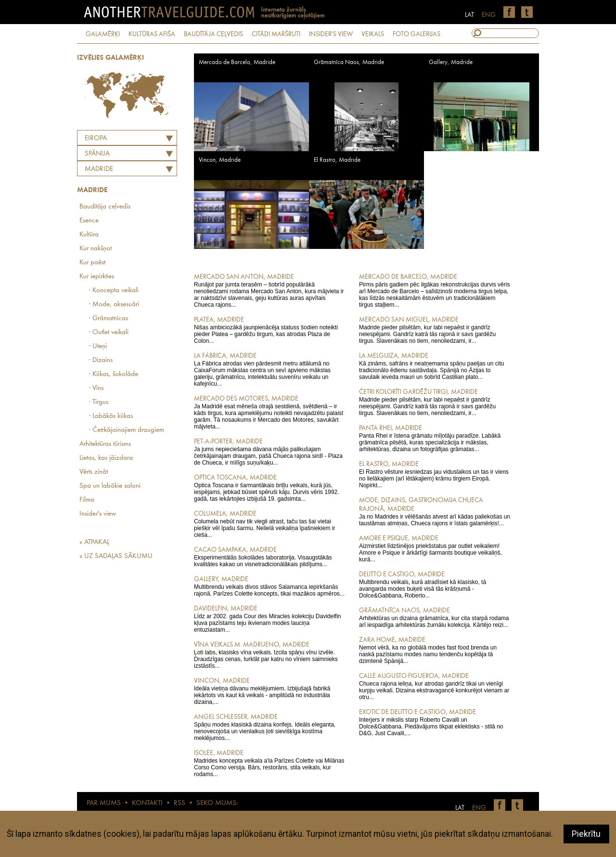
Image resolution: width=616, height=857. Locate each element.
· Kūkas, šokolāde (114, 374)
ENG (489, 15)
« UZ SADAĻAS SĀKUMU (116, 556)
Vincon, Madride (220, 160)
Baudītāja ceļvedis (105, 207)
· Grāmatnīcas (109, 318)
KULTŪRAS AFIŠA (152, 34)
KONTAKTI (147, 803)
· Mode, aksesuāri (114, 305)
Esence (89, 221)
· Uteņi (98, 346)
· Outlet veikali (109, 332)
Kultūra (89, 235)
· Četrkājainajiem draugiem (127, 430)
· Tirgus (99, 402)
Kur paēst (92, 263)
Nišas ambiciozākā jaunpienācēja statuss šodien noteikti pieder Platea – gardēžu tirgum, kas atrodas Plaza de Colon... (270, 330)
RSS (180, 803)
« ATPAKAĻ (94, 542)
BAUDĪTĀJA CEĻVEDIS (213, 34)
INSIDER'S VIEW (331, 34)
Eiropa (96, 138)
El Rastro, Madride (337, 160)
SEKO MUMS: (217, 803)
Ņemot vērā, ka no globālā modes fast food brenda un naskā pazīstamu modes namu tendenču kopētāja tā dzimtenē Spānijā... (435, 650)
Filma (87, 500)
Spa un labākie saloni (110, 486)
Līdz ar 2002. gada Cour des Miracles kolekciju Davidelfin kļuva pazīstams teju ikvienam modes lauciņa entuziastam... (270, 619)
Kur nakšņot (96, 249)
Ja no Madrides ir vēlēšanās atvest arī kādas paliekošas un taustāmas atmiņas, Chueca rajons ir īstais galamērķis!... (435, 511)
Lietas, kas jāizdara (106, 458)
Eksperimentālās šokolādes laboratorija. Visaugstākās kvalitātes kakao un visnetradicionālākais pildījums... (270, 557)
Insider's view (98, 514)
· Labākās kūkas (111, 416)
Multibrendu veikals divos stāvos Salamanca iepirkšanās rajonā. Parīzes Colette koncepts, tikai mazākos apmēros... (270, 586)
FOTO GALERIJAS (417, 34)
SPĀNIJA (97, 154)
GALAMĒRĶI (103, 34)
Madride (99, 169)
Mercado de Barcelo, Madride (237, 62)
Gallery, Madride (451, 62)
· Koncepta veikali (114, 291)
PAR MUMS (104, 803)
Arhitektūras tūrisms (105, 444)
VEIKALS (373, 34)
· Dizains (101, 360)
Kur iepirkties (97, 277)
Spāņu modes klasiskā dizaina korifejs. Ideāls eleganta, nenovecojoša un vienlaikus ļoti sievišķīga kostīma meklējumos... (270, 727)
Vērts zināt (94, 472)
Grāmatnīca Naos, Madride (349, 62)
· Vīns (96, 388)
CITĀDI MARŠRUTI (276, 34)
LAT (469, 15)
